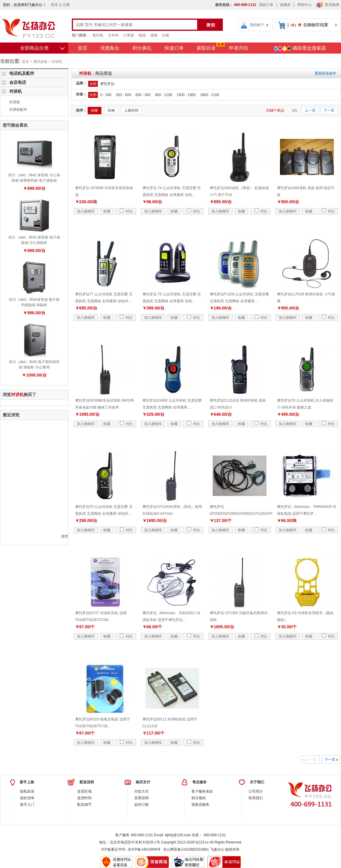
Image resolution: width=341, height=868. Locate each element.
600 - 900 (143, 95)
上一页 (310, 110)
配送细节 (84, 805)
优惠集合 (110, 48)
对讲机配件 (18, 110)
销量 (95, 110)
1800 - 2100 (210, 95)
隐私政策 (27, 791)
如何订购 (141, 805)
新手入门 (27, 805)
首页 (83, 48)
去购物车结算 (316, 25)
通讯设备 (40, 62)
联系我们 (256, 798)
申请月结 (238, 48)
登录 (54, 5)
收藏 (107, 211)
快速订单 (174, 48)
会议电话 (18, 82)
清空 (65, 536)
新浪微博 (328, 5)
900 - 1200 (163, 95)
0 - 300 (106, 95)
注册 (66, 5)
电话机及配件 (22, 73)
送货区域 (84, 791)
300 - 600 (123, 95)
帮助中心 (305, 5)
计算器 (129, 35)
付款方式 (141, 791)
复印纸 (98, 35)
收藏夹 (285, 5)
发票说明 (141, 798)
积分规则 (199, 798)
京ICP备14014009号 (144, 849)
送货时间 (84, 798)
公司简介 (256, 791)
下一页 (329, 110)
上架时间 (131, 110)
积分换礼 (142, 48)
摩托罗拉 (107, 84)
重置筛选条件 (325, 73)
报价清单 (27, 798)
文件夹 (113, 35)
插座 (154, 35)
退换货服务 (200, 805)
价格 (111, 110)
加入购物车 (86, 211)
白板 (166, 35)
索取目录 (206, 48)
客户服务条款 (202, 791)
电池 (142, 35)
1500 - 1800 (186, 95)
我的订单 (266, 5)
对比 (126, 211)
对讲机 (57, 62)
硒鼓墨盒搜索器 (300, 48)
